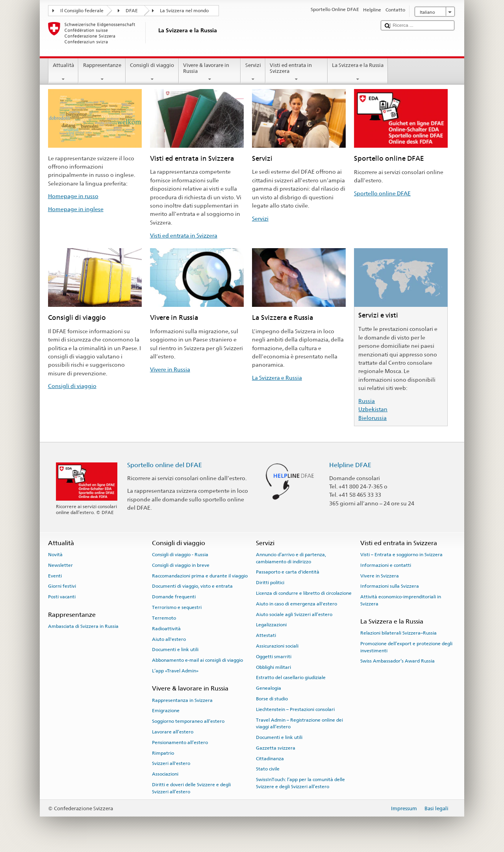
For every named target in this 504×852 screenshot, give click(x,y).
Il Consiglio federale (82, 11)
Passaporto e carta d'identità (288, 572)
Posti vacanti (62, 597)
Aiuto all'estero (169, 639)
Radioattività (166, 629)
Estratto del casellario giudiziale (291, 678)
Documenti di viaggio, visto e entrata (192, 586)
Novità (55, 555)
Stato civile (268, 769)
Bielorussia (372, 418)
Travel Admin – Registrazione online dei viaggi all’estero (299, 723)
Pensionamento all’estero (180, 742)
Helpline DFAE (350, 465)
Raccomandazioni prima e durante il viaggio (200, 575)
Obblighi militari (273, 667)
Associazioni (165, 774)
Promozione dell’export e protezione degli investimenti (406, 647)
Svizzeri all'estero (171, 763)
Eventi (55, 575)
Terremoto (164, 618)
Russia (367, 401)
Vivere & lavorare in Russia (210, 72)
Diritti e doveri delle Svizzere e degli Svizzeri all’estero (191, 788)
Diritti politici (270, 583)
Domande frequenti (174, 597)
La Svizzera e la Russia (358, 72)
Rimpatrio (163, 753)
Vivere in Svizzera (380, 575)
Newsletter (60, 565)
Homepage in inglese (76, 209)
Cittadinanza (270, 758)
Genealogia (269, 688)
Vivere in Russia (170, 369)
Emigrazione (166, 711)
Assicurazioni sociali (277, 646)
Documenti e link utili (175, 650)
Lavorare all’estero (173, 732)
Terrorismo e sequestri (177, 607)
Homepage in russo (73, 196)
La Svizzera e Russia (277, 378)
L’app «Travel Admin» (175, 671)
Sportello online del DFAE (165, 465)
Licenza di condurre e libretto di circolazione (304, 593)
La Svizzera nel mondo (184, 11)
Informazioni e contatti (386, 565)
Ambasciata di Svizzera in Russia (83, 626)
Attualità (64, 72)
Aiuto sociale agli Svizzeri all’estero (294, 614)
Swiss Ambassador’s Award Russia (397, 661)
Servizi (253, 72)
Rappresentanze (102, 72)
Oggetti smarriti (274, 657)
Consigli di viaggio (152, 72)
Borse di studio (272, 699)
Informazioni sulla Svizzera (390, 586)
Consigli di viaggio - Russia (180, 555)
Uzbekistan (373, 409)
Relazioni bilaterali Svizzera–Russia (398, 633)
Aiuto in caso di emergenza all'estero (296, 604)
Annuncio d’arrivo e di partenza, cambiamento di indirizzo (291, 558)
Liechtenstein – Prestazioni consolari (295, 709)
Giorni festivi (62, 586)
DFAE (132, 11)
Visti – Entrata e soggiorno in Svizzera (401, 555)
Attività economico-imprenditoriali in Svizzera (401, 600)
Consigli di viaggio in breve (181, 565)
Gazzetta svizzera (276, 748)
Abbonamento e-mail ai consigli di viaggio (197, 660)
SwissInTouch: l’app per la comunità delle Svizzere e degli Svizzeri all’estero (300, 783)
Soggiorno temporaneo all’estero (188, 721)
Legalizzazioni (271, 625)
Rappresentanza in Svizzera (182, 700)
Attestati (266, 635)
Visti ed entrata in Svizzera (296, 72)
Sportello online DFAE (382, 193)
